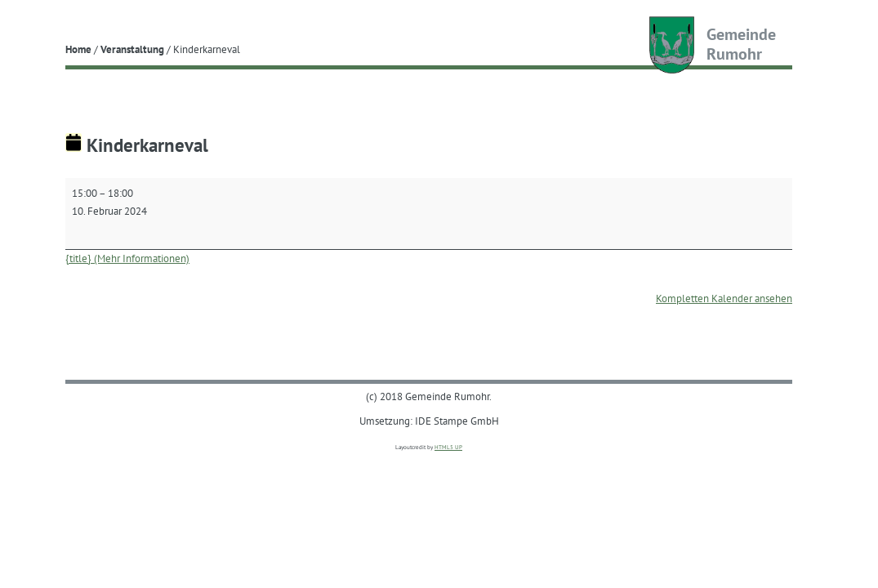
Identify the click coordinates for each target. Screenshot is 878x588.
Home (78, 49)
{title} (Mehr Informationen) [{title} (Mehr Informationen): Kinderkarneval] (127, 258)
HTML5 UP (448, 447)
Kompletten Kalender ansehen (724, 298)
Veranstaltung (132, 49)
